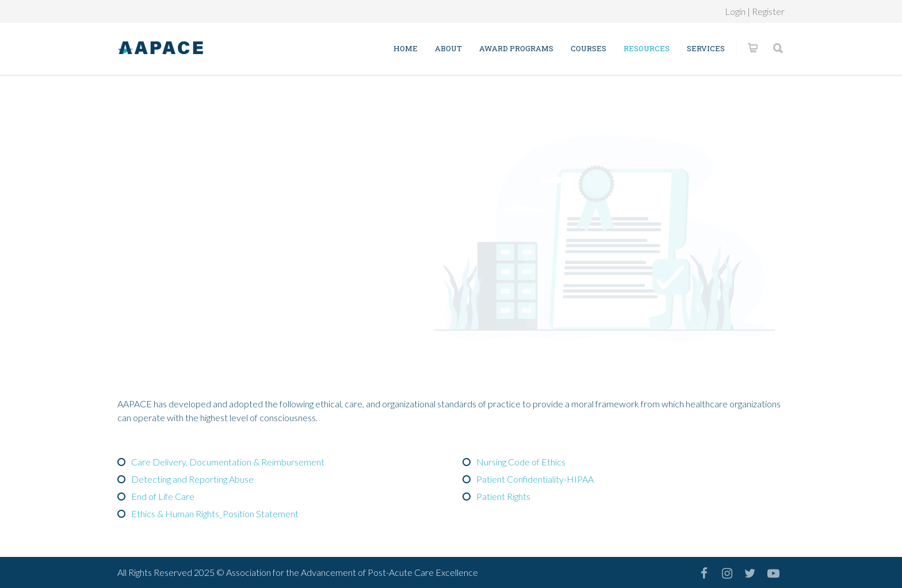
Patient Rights (503, 496)
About (448, 48)
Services (706, 48)
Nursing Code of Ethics (521, 462)
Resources (647, 48)
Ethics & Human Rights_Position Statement (215, 513)
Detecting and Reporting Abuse (192, 479)
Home (406, 48)
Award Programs (516, 48)
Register (768, 11)
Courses (588, 48)
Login (735, 11)
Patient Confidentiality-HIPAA (535, 479)
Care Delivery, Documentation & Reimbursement (228, 462)
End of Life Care (163, 496)
